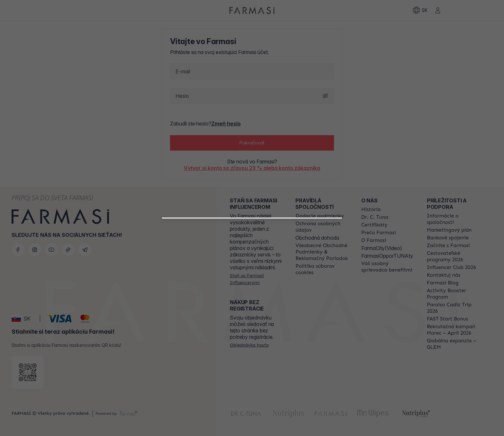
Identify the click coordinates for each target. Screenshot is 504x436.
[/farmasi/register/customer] (252, 320)
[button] (252, 303)
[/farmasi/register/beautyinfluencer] (252, 306)
